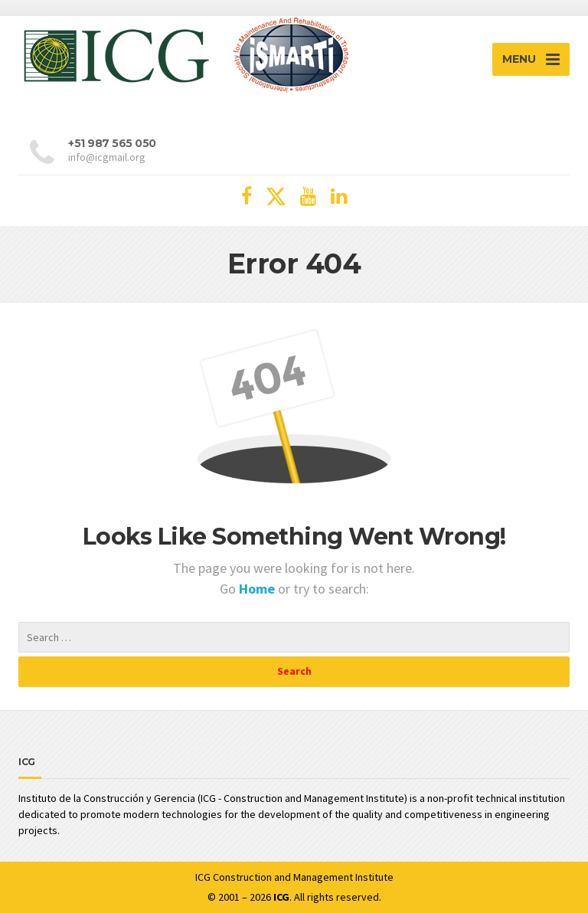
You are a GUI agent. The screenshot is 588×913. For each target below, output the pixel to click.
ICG (203, 877)
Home (258, 589)
